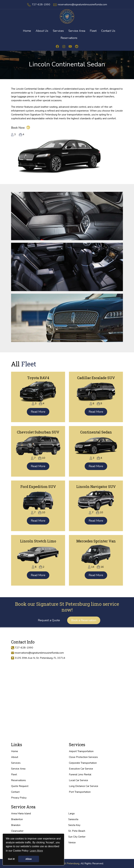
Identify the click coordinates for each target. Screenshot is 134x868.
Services (16, 763)
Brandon (16, 825)
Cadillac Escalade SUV (96, 378)
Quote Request (20, 786)
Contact (15, 792)
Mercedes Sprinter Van (96, 541)
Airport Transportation (81, 751)
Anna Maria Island (21, 814)
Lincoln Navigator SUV (96, 487)
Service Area (18, 769)
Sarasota (73, 819)
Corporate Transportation (83, 763)
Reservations (69, 38)
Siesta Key (74, 825)
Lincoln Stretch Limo (38, 541)
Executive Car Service (81, 769)
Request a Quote (49, 620)
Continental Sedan (96, 432)
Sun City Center (77, 837)
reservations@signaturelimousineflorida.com (82, 5)
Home (15, 751)
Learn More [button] (36, 851)
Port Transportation (80, 792)
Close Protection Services (83, 757)
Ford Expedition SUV (38, 487)
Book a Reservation (84, 620)
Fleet (14, 775)
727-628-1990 (41, 5)
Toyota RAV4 (38, 378)
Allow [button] (29, 859)
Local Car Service (78, 780)
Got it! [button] (11, 859)
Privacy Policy (19, 798)
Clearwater (17, 831)
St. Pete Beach (77, 831)
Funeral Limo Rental (80, 775)
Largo (71, 814)
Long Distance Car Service (84, 786)
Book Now (21, 128)
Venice (72, 843)
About (15, 757)
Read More (38, 412)
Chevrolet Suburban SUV (38, 432)
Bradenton (17, 819)
